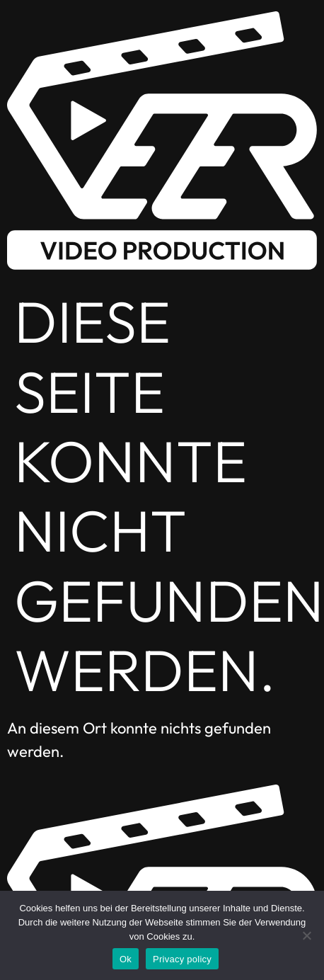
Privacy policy (182, 959)
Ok (126, 959)
